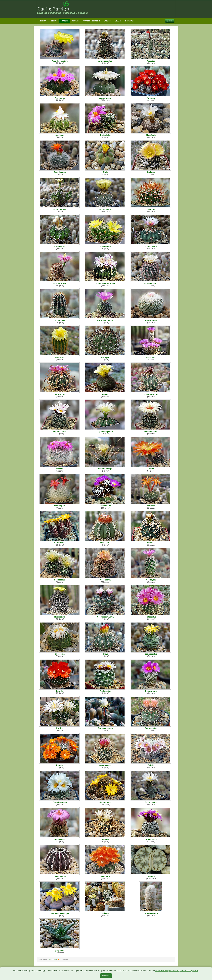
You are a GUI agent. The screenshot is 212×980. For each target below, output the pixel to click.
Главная (42, 21)
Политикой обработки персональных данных (177, 971)
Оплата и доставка (92, 21)
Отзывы (107, 21)
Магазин (76, 21)
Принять (106, 976)
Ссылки (118, 21)
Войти (170, 21)
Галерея (65, 21)
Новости (53, 21)
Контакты (129, 21)
